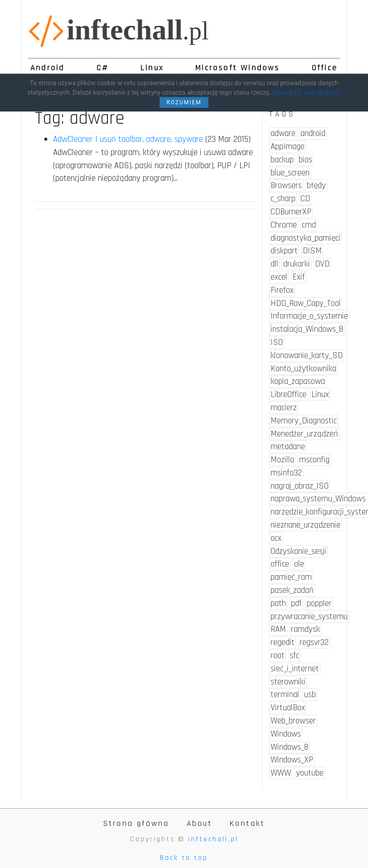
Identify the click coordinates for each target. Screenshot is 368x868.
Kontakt (247, 824)
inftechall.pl (213, 839)
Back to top (184, 858)
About (200, 824)
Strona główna (136, 824)
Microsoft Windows (237, 68)
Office (325, 68)
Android (47, 68)
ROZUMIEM (184, 102)
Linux (152, 68)
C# (103, 68)
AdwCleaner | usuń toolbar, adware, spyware (128, 139)
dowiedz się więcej (306, 92)
